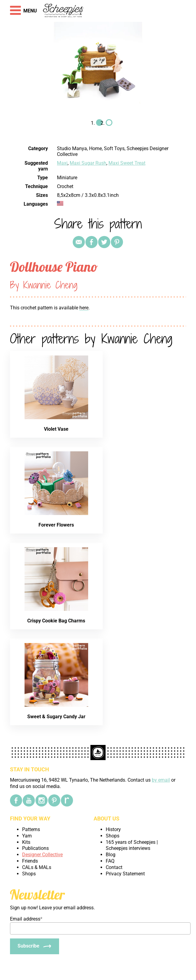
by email (161, 780)
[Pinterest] (54, 800)
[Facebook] (16, 800)
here (84, 308)
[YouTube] (29, 800)
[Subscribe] (35, 946)
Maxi (62, 163)
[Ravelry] (67, 800)
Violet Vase (56, 429)
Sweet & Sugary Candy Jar (56, 717)
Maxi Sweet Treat (127, 163)
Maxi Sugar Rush (88, 163)
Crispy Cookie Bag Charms (56, 621)
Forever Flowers (56, 525)
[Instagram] (42, 800)
